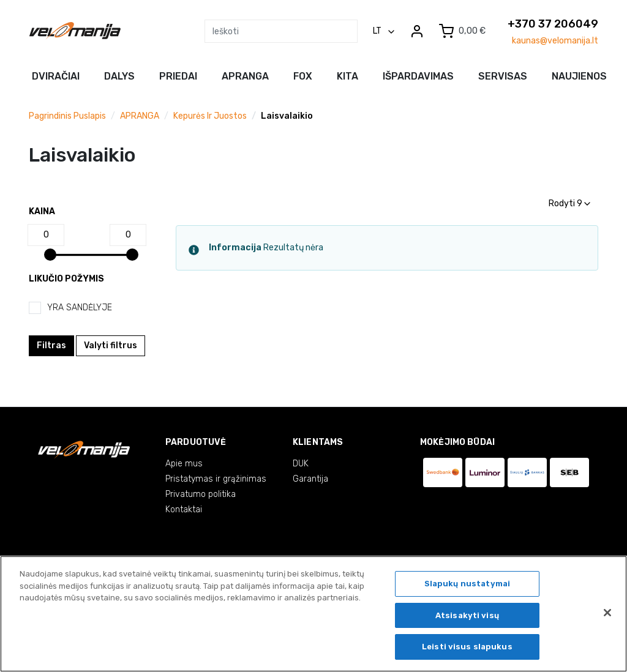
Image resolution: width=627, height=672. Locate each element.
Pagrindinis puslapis (67, 116)
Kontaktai (184, 510)
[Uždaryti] (607, 613)
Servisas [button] (503, 76)
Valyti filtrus (111, 345)
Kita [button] (347, 76)
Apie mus (184, 464)
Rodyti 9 (569, 203)
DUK (301, 464)
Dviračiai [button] (56, 76)
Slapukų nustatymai (467, 584)
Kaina (42, 211)
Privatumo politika (201, 494)
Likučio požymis (66, 279)
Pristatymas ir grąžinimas (216, 479)
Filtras (51, 345)
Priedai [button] (178, 76)
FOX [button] (303, 76)
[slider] (50, 255)
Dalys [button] (119, 76)
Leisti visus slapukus (467, 647)
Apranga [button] (245, 76)
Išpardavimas (418, 76)
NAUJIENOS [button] (579, 76)
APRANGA (140, 116)
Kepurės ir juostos (210, 116)
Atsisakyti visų (467, 615)
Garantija (310, 479)
